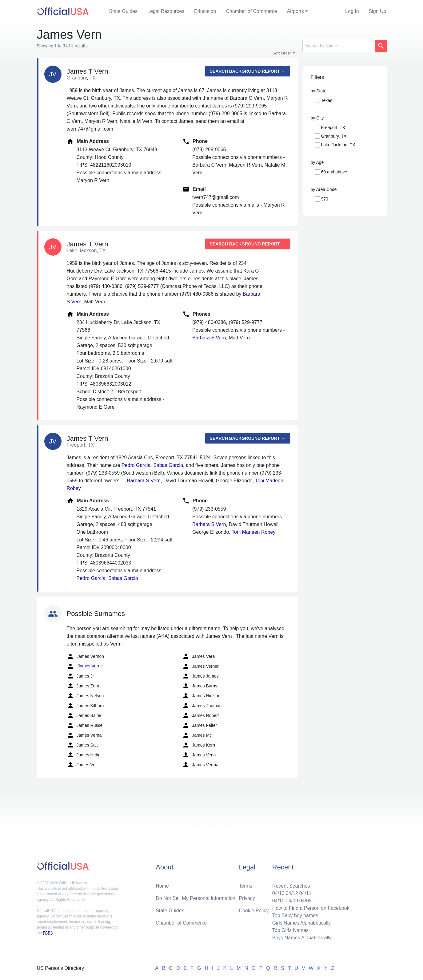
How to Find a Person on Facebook (311, 908)
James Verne (85, 666)
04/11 (305, 893)
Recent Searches (291, 886)
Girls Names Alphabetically (301, 923)
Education (205, 11)
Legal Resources (166, 11)
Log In (352, 11)
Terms (245, 886)
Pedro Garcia (136, 465)
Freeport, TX (333, 128)
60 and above (334, 172)
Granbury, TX (334, 136)
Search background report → (248, 71)
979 (325, 199)
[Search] (339, 46)
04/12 (292, 893)
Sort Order (282, 53)
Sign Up (378, 11)
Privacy (247, 898)
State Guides (124, 11)
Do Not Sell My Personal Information (196, 898)
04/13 (278, 893)
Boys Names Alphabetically (302, 938)
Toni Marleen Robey (253, 532)
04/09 (292, 901)
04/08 (305, 901)
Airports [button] (295, 11)
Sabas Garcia (168, 465)
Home (162, 886)
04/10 (278, 901)
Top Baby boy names (295, 915)
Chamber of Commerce (251, 11)
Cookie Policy (254, 911)
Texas (327, 100)
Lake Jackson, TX (338, 145)
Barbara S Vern (209, 338)
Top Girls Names (290, 930)
